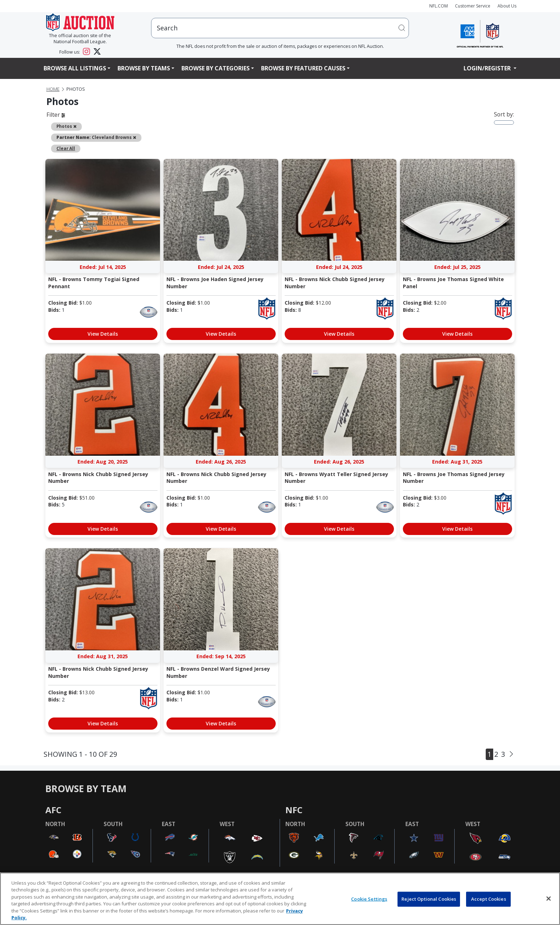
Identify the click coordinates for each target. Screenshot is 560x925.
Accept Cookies (489, 899)
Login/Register (488, 68)
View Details (103, 334)
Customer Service (473, 6)
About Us (507, 6)
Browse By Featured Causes (303, 68)
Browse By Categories (216, 68)
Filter (56, 115)
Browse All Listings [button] (75, 68)
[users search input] (280, 28)
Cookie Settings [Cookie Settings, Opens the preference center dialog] (369, 899)
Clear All (66, 148)
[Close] (549, 899)
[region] (280, 899)
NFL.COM (439, 6)
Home (53, 89)
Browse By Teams (144, 68)
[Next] (511, 754)
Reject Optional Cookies (429, 899)
